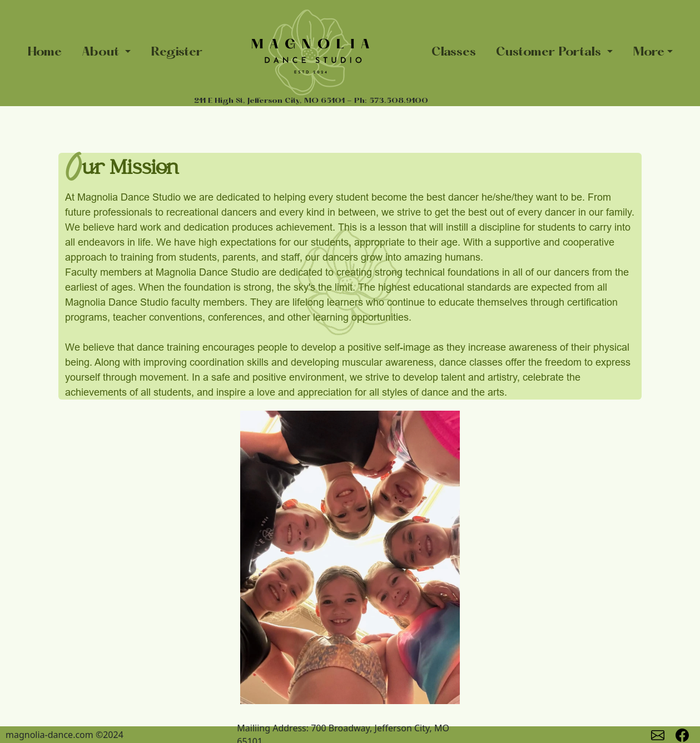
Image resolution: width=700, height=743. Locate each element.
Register (177, 53)
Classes (454, 53)
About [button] (102, 53)
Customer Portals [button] (550, 53)
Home (44, 53)
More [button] (649, 53)
